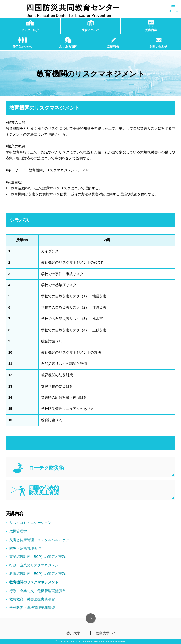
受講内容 (151, 30)
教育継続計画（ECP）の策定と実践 (38, 574)
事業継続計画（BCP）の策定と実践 (38, 557)
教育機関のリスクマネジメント (34, 582)
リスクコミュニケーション (30, 523)
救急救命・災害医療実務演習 (32, 599)
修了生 (23, 47)
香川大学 (73, 633)
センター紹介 (30, 30)
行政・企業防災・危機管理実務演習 (37, 591)
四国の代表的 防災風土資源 (44, 490)
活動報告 (113, 47)
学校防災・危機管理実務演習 (32, 608)
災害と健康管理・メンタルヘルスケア (39, 540)
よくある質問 (68, 47)
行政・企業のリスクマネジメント (36, 565)
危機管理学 (18, 531)
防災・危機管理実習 (25, 548)
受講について (91, 30)
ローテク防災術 (46, 468)
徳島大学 (103, 633)
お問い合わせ (158, 47)
